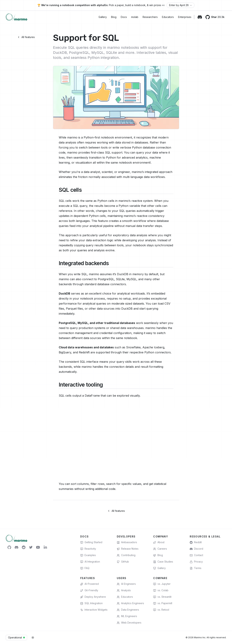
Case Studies (163, 562)
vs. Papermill (163, 603)
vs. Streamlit (162, 597)
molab (135, 17)
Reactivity (88, 549)
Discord (196, 549)
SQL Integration (91, 603)
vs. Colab (161, 590)
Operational (16, 637)
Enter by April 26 (180, 5)
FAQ (85, 568)
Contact (196, 555)
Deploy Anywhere (93, 597)
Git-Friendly (89, 590)
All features (26, 37)
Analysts (124, 590)
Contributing (126, 555)
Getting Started (91, 542)
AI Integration (90, 562)
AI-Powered (89, 584)
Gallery (103, 17)
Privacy (196, 562)
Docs (124, 17)
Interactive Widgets (94, 610)
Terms (196, 568)
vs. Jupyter (162, 584)
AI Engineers (126, 584)
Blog (114, 17)
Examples (88, 555)
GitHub (123, 562)
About (159, 542)
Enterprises (185, 17)
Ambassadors (127, 542)
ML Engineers (127, 616)
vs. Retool (161, 610)
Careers (160, 549)
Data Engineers (128, 610)
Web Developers (129, 623)
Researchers (150, 17)
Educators (168, 17)
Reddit (196, 542)
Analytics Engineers (130, 603)
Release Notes (128, 549)
